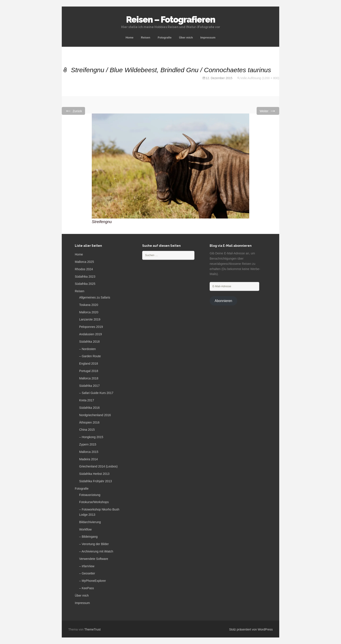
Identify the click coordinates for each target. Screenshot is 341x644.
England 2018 (89, 364)
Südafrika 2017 (89, 386)
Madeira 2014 (89, 459)
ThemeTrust (93, 629)
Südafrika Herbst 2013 (94, 474)
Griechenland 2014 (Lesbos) (98, 466)
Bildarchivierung (90, 522)
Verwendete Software (94, 559)
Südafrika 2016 (89, 408)
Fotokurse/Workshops (94, 502)
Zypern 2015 (88, 444)
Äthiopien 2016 (89, 422)
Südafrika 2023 (85, 277)
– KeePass (87, 588)
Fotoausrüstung (90, 495)
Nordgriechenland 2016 (95, 415)
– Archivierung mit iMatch (96, 551)
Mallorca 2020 (89, 312)
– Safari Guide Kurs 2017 (96, 393)
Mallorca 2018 (89, 378)
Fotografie (165, 38)
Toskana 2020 (89, 305)
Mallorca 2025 (84, 262)
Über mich (186, 38)
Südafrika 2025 (85, 284)
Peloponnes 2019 (91, 327)
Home (129, 38)
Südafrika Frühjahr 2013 (95, 481)
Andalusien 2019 (90, 334)
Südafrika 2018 (89, 342)
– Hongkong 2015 (91, 437)
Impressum (208, 38)
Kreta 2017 (87, 400)
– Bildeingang (88, 537)
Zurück (73, 111)
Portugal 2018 (89, 371)
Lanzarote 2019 (90, 319)
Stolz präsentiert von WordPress (251, 629)
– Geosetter (87, 573)
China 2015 (87, 430)
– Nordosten (87, 349)
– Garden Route (90, 356)
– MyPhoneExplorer (93, 581)
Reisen (146, 38)
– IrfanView (87, 566)
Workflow (85, 529)
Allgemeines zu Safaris (95, 297)
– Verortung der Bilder (94, 544)
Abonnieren (223, 301)
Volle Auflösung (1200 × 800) (260, 78)
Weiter (268, 111)
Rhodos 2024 (84, 269)
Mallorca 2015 (89, 452)
